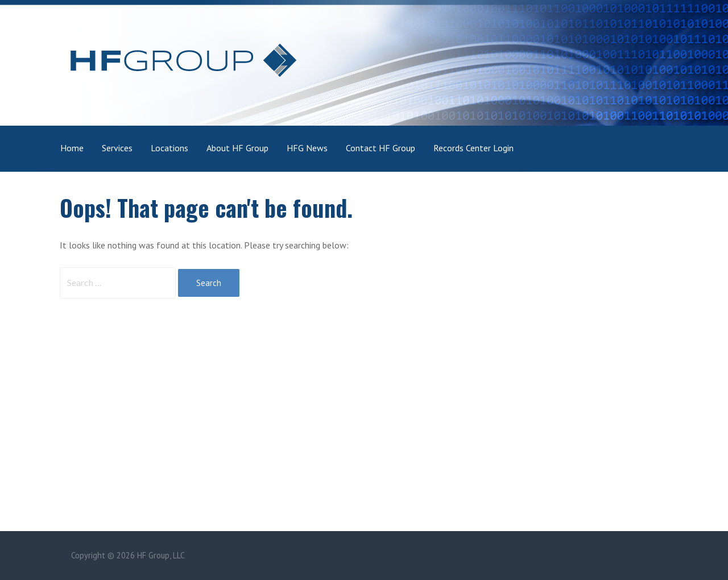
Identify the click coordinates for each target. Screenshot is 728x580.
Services (117, 148)
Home (72, 148)
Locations (169, 148)
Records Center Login (473, 148)
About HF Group (237, 148)
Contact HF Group (380, 148)
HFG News (307, 148)
